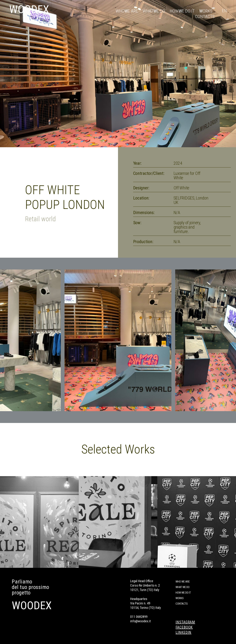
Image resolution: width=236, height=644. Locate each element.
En (224, 11)
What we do (183, 587)
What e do (154, 11)
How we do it (183, 593)
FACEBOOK (184, 627)
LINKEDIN (183, 632)
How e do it (182, 11)
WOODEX (29, 9)
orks (206, 11)
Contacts (205, 17)
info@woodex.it (140, 621)
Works (180, 598)
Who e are (127, 11)
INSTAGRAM (185, 622)
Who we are (183, 582)
